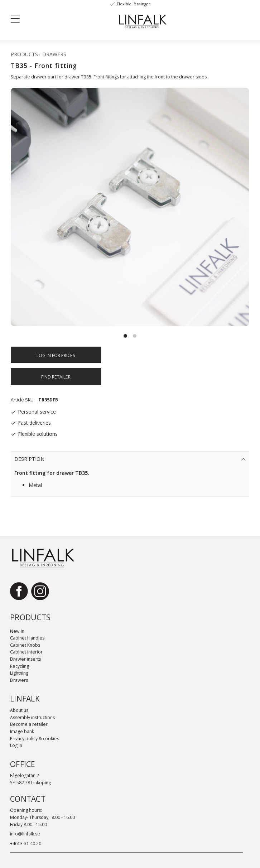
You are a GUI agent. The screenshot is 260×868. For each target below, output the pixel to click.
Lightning (19, 673)
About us (19, 710)
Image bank (22, 731)
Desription (29, 459)
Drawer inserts (25, 659)
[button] (18, 20)
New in (17, 631)
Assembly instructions (32, 717)
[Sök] (61, 18)
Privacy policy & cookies (35, 739)
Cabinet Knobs (25, 645)
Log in (16, 745)
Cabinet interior (26, 652)
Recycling (20, 666)
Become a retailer (29, 724)
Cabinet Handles (27, 638)
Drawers (19, 680)
